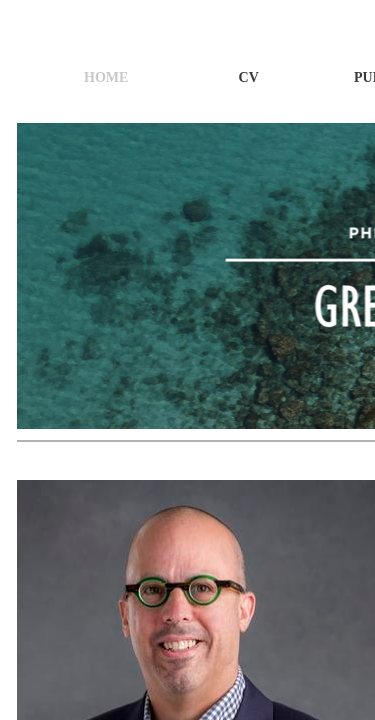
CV (249, 77)
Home (106, 77)
